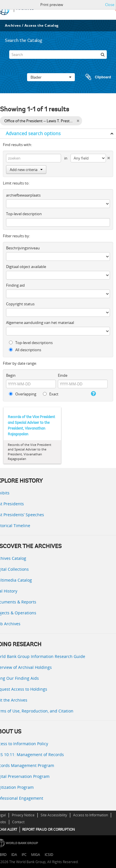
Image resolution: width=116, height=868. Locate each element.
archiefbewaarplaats (23, 195)
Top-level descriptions (31, 343)
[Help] (93, 394)
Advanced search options (33, 133)
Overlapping (23, 394)
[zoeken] (102, 55)
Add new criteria (26, 170)
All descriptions (25, 350)
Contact (18, 822)
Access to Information (91, 815)
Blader (51, 77)
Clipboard (96, 77)
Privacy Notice (23, 815)
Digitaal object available (26, 267)
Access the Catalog (42, 25)
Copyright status (20, 304)
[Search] (58, 55)
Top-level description (24, 214)
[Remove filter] (78, 121)
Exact (51, 394)
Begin (11, 375)
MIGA (36, 855)
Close (110, 5)
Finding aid (15, 285)
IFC (24, 855)
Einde (63, 375)
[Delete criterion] (108, 157)
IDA (14, 855)
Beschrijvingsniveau (23, 248)
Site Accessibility (54, 815)
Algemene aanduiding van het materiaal (40, 323)
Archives (13, 25)
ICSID (49, 855)
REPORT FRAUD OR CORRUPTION (49, 829)
